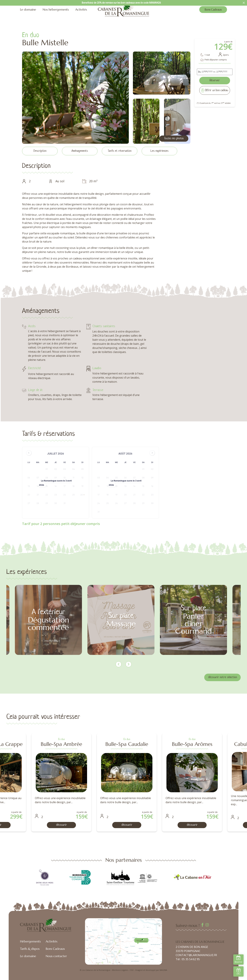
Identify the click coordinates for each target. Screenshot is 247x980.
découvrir (73, 825)
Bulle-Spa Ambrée (138, 744)
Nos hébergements (56, 9)
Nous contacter (56, 956)
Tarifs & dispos (30, 949)
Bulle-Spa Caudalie (203, 744)
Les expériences (160, 151)
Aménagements (80, 151)
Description (40, 151)
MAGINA (163, 970)
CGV (132, 970)
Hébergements (30, 941)
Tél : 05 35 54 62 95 (188, 959)
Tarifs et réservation (120, 151)
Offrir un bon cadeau (217, 90)
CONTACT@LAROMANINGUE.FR (196, 955)
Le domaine (28, 9)
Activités (81, 9)
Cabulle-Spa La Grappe (73, 744)
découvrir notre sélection (223, 677)
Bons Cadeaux (213, 9)
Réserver (215, 80)
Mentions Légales (120, 970)
